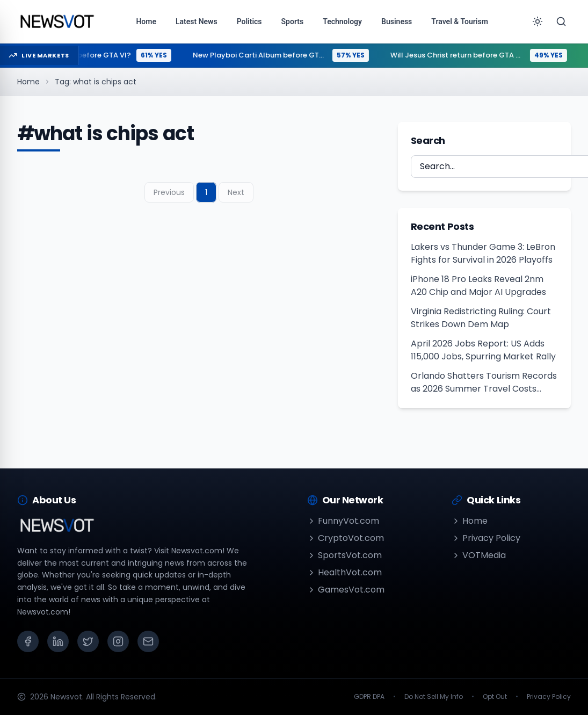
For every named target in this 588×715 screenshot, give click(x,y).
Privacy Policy (486, 538)
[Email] (148, 641)
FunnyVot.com (343, 521)
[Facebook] (28, 641)
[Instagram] (118, 641)
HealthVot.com (344, 572)
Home (28, 82)
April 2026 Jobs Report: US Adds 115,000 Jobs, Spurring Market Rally (483, 350)
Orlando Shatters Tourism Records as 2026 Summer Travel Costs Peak (484, 382)
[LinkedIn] (58, 641)
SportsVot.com (344, 555)
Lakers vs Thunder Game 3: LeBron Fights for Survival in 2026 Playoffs (483, 253)
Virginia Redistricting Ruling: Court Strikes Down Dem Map (481, 318)
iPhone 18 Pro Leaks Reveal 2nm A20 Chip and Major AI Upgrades (478, 286)
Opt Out (495, 697)
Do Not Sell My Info (434, 697)
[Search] (561, 21)
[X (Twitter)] (88, 641)
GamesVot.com (346, 590)
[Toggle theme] (538, 21)
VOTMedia (479, 555)
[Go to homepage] (57, 21)
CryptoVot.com (346, 538)
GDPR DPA (369, 697)
